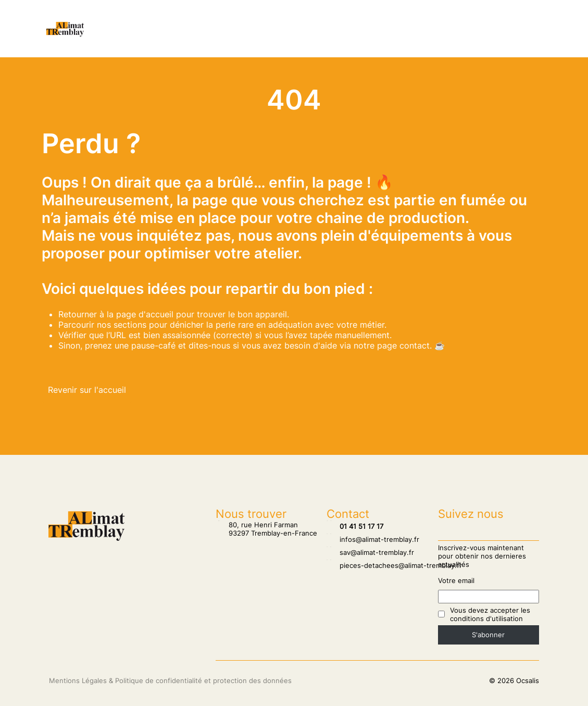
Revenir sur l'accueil (87, 390)
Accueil (147, 18)
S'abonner (488, 635)
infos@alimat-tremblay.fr (373, 539)
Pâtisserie (328, 18)
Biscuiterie (312, 39)
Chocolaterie (388, 18)
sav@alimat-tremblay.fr (370, 552)
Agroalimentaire (245, 39)
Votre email (456, 580)
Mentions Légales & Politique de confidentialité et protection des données (170, 680)
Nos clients (198, 18)
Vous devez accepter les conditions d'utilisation (490, 614)
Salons (249, 18)
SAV (286, 18)
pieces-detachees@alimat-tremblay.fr (394, 565)
